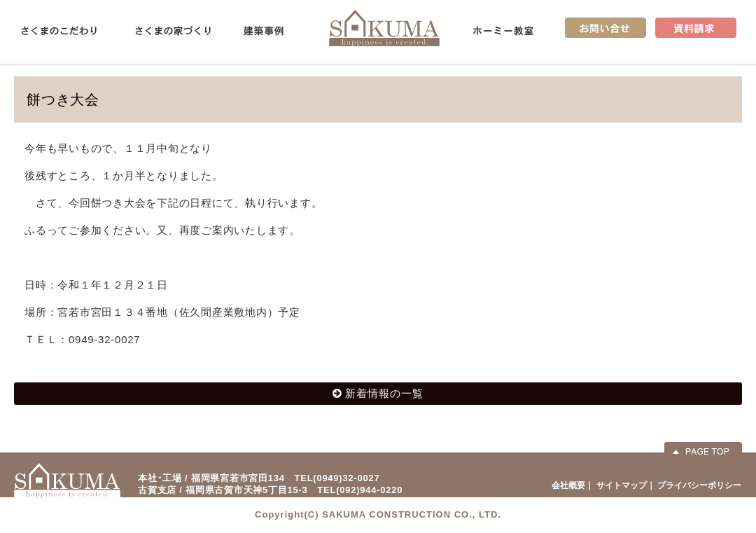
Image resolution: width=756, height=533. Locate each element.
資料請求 (696, 28)
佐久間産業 (384, 28)
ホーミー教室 (503, 31)
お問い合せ (605, 28)
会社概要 (568, 485)
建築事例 (264, 31)
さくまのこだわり (59, 31)
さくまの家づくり (173, 31)
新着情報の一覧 (384, 393)
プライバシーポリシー (699, 485)
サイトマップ (622, 485)
